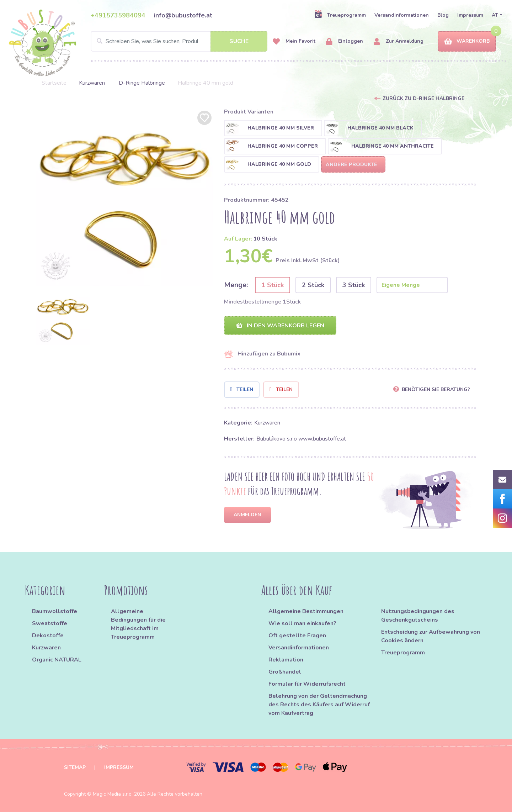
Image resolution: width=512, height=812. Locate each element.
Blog (443, 15)
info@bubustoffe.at (183, 15)
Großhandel (285, 672)
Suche (239, 41)
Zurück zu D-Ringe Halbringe (423, 98)
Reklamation (286, 660)
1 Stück (273, 285)
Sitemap (75, 767)
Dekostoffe (48, 636)
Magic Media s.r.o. (113, 794)
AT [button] (495, 15)
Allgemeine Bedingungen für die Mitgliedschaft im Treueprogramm (138, 624)
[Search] (179, 41)
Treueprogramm (340, 15)
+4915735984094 (118, 15)
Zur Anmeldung (399, 41)
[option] (125, 197)
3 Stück (354, 285)
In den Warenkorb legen (280, 326)
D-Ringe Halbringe (142, 83)
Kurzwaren (93, 83)
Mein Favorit (294, 41)
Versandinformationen (402, 15)
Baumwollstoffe (55, 611)
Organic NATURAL (57, 660)
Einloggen (345, 41)
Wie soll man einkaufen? (302, 623)
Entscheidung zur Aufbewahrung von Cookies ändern (431, 636)
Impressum (470, 15)
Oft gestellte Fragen (297, 636)
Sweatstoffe (50, 623)
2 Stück (313, 285)
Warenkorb (467, 41)
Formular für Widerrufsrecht (307, 684)
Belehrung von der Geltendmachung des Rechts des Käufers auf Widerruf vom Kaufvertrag (319, 705)
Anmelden (247, 515)
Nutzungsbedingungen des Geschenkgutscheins (418, 616)
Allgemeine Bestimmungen (306, 611)
